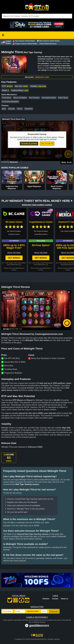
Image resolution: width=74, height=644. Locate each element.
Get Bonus (14, 258)
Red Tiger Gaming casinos (27, 484)
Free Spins (7, 98)
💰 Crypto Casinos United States (25, 44)
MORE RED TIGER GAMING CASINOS (37, 205)
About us (64, 599)
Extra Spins (63, 98)
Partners (46, 599)
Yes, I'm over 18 (47, 144)
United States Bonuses (48, 44)
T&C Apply (9, 263)
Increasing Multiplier (10, 102)
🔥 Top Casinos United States (24, 41)
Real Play (67, 162)
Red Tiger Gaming (33, 52)
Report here (14, 162)
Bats (4, 109)
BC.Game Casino (14, 222)
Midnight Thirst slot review (61, 68)
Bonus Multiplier (20, 98)
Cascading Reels (49, 98)
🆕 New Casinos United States (48, 41)
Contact (55, 599)
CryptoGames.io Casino (41, 222)
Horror (20, 109)
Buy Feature (34, 98)
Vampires (29, 109)
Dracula (11, 109)
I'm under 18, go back (29, 144)
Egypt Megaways (34, 186)
